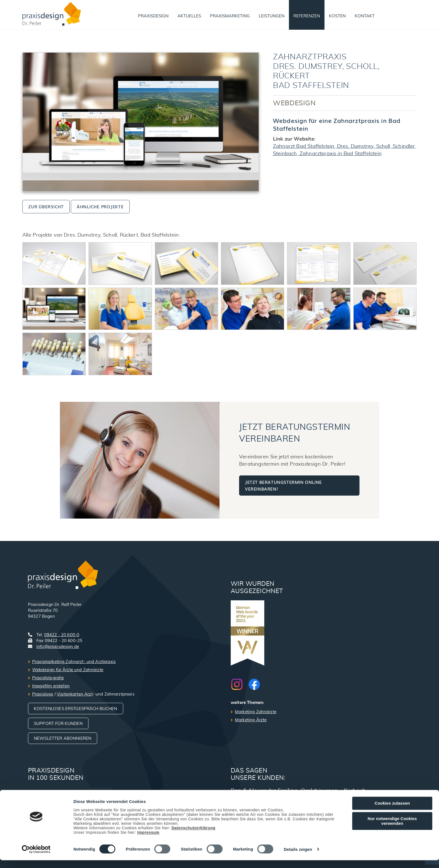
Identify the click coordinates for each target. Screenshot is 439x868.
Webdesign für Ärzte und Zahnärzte (68, 670)
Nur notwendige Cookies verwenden (392, 829)
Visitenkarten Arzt (75, 694)
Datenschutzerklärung (193, 836)
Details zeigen (298, 857)
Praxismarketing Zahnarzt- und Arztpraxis (74, 662)
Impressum (148, 840)
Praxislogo (43, 694)
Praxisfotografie (48, 678)
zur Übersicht (46, 206)
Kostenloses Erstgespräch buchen (76, 709)
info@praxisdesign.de (58, 647)
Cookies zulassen (392, 811)
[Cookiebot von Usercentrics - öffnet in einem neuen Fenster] (36, 857)
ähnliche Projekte (100, 206)
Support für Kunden (58, 724)
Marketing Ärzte (251, 720)
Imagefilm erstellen (51, 686)
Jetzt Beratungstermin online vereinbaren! (283, 485)
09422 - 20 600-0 (62, 635)
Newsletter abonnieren (63, 739)
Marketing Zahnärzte (256, 712)
